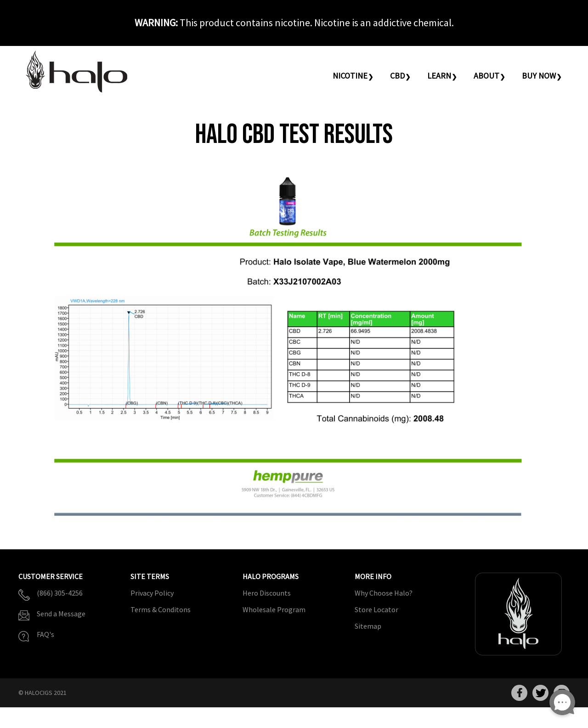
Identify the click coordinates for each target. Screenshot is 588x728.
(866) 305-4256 (60, 593)
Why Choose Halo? (384, 593)
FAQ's (45, 634)
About (486, 76)
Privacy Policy (152, 593)
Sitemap (368, 626)
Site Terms (150, 577)
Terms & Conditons (161, 609)
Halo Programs (271, 577)
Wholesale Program (274, 609)
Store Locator (376, 609)
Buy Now (539, 76)
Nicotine (350, 76)
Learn (439, 76)
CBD (397, 76)
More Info (373, 577)
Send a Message (61, 614)
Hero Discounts (267, 593)
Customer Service (51, 577)
